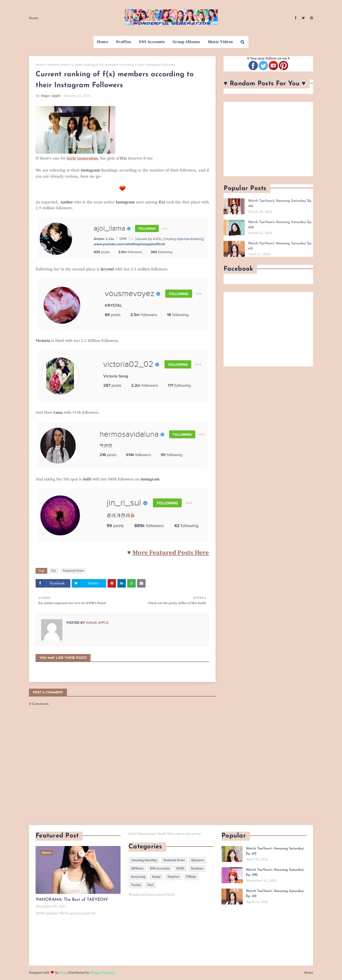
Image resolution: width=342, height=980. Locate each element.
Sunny (156, 877)
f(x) (54, 571)
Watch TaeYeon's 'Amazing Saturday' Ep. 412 (280, 246)
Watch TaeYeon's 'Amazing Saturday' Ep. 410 (280, 204)
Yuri (150, 885)
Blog (63, 973)
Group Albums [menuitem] (186, 42)
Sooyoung (138, 877)
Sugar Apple (51, 96)
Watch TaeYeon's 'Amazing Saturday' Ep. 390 (275, 872)
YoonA (136, 885)
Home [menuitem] (103, 42)
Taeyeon (173, 877)
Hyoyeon (198, 860)
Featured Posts (58, 65)
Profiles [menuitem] (124, 42)
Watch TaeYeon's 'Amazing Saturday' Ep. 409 (280, 225)
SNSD (180, 868)
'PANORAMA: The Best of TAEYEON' (72, 900)
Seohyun (197, 868)
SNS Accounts (160, 868)
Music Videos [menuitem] (221, 42)
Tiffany (191, 877)
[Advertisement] (268, 139)
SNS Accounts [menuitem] (152, 42)
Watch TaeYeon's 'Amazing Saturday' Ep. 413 (275, 851)
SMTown (137, 868)
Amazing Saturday (144, 860)
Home (34, 18)
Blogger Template (103, 973)
